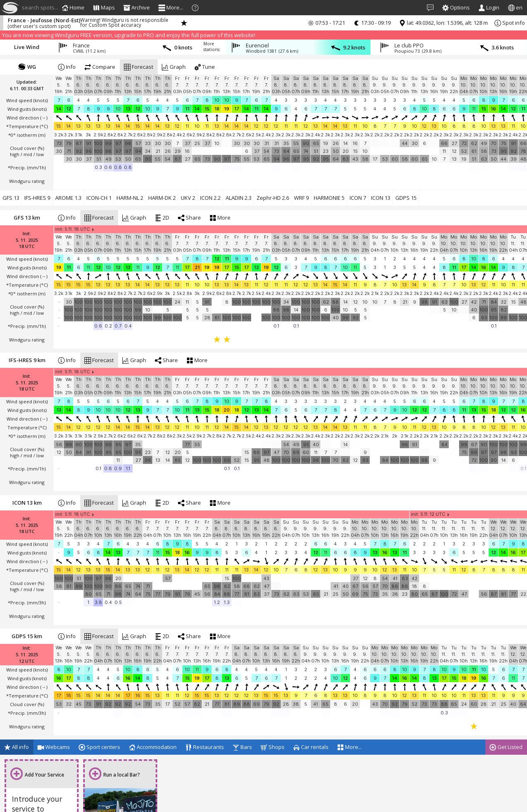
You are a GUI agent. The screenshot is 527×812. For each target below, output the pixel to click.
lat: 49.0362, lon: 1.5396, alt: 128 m (443, 23)
